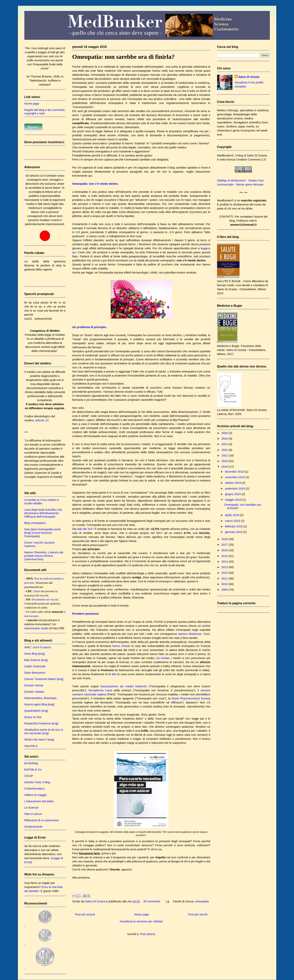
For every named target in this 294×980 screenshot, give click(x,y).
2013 (225, 567)
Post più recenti (85, 914)
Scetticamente (33, 827)
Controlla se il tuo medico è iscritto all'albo (42, 502)
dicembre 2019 (235, 472)
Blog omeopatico (35, 523)
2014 (225, 561)
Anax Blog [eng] (35, 654)
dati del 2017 (86, 529)
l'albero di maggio (36, 795)
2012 (225, 573)
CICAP (29, 776)
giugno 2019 (233, 494)
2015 (225, 556)
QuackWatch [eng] (36, 711)
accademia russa (101, 690)
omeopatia (202, 901)
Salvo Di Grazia (249, 77)
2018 (225, 539)
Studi (37, 591)
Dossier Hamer (34, 685)
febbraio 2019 (234, 526)
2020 (225, 461)
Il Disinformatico (35, 788)
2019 (225, 467)
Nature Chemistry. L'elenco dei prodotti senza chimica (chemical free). (44, 556)
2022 (225, 450)
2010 (225, 584)
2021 (225, 455)
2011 (225, 578)
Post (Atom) (148, 934)
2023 (225, 444)
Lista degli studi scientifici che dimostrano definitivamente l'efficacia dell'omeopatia (43, 513)
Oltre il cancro (33, 814)
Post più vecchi (198, 914)
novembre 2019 (235, 477)
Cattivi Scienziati (35, 666)
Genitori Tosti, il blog (37, 782)
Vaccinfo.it (31, 746)
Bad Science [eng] (36, 660)
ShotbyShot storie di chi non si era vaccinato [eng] (44, 731)
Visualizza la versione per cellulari (141, 921)
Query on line (33, 717)
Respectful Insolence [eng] (41, 723)
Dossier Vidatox (34, 692)
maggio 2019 (234, 500)
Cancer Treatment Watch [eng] (44, 679)
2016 (225, 550)
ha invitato (163, 658)
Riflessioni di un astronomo (42, 820)
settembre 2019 (235, 488)
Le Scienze (31, 808)
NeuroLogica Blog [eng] (39, 704)
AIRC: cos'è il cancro (38, 647)
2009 (225, 590)
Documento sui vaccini (45, 599)
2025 (225, 433)
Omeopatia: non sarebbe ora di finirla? (124, 57)
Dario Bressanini (35, 673)
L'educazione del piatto (39, 801)
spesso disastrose (190, 634)
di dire (113, 674)
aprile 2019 (232, 515)
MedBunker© (226, 155)
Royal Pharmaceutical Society (191, 698)
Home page (142, 914)
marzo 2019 (233, 521)
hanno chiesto (121, 646)
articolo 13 (42, 420)
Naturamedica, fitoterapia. (41, 698)
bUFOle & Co (33, 769)
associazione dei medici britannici (124, 686)
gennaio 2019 (234, 532)
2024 (225, 438)
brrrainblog (31, 763)
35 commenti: (152, 901)
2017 (225, 545)
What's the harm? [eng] (39, 739)
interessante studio (36, 628)
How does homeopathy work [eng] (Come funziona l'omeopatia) (42, 533)
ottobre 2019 (233, 483)
